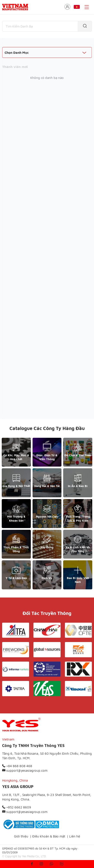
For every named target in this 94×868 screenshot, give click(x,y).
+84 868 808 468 (17, 766)
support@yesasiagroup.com (25, 770)
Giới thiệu (21, 836)
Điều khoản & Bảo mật (49, 836)
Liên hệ (75, 836)
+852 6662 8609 (17, 807)
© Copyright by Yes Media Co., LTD (24, 856)
